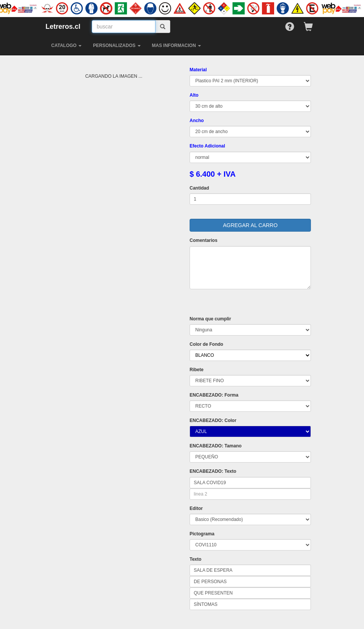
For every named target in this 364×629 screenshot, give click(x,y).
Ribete (197, 370)
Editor (196, 508)
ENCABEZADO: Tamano (216, 446)
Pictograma (202, 534)
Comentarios (203, 240)
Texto (195, 559)
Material (198, 70)
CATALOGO (66, 45)
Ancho (197, 121)
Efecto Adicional (207, 146)
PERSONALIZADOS (117, 45)
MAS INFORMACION (177, 45)
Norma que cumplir (210, 319)
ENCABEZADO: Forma (214, 395)
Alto (194, 95)
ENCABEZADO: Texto (213, 471)
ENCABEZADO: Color (213, 420)
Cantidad (199, 188)
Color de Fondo (206, 344)
